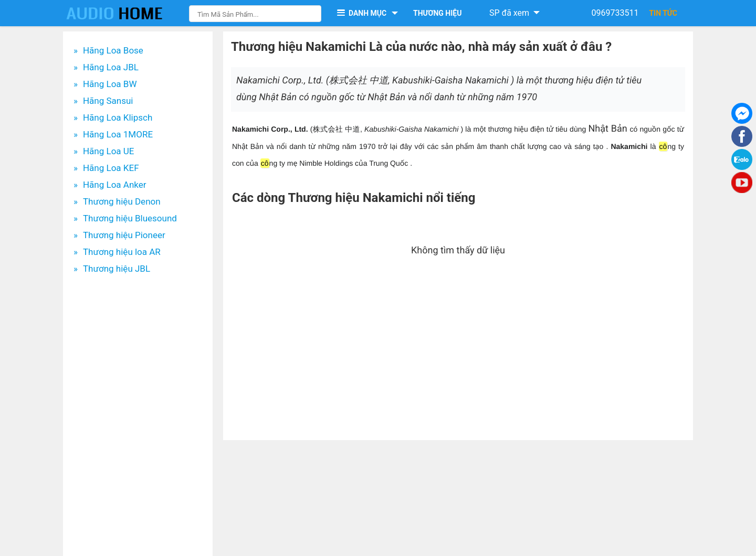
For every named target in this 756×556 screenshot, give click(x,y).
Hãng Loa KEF (111, 168)
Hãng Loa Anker (115, 185)
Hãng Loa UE (109, 151)
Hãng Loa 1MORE (118, 134)
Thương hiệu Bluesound (130, 218)
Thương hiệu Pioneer (124, 235)
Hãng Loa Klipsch (118, 117)
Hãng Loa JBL (111, 67)
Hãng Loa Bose (113, 50)
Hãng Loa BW (110, 84)
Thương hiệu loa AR (122, 252)
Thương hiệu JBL (117, 269)
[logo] (125, 13)
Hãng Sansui (108, 101)
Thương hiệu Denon (122, 201)
